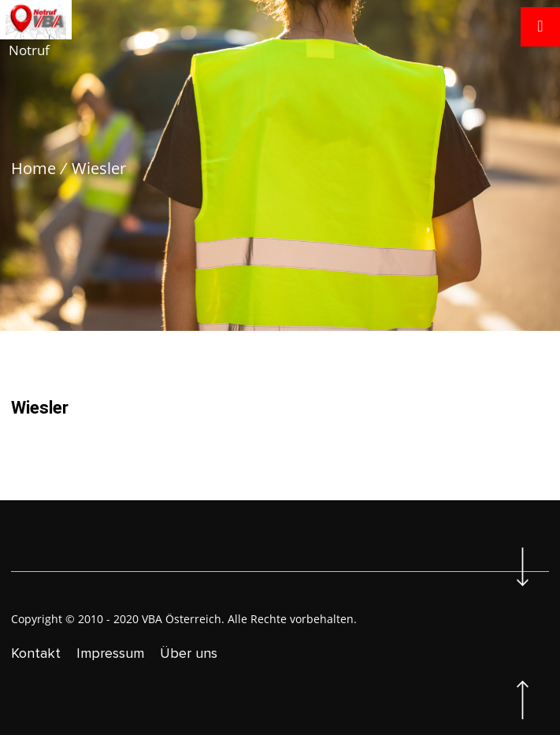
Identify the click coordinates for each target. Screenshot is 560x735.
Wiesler (99, 168)
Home (33, 168)
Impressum (110, 653)
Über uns (189, 653)
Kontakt (36, 653)
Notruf (29, 50)
